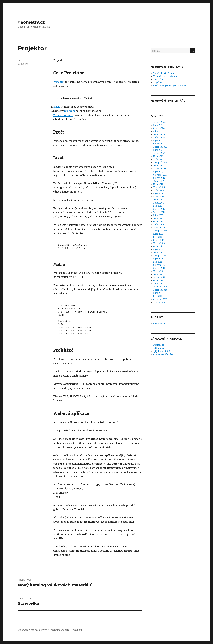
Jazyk (57, 107)
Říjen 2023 (158, 131)
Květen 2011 (159, 271)
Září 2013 (158, 237)
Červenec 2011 (160, 265)
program (70, 111)
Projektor (59, 82)
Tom (20, 60)
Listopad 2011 (160, 256)
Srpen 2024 (159, 128)
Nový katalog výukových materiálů (170, 86)
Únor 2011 (158, 281)
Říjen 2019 (158, 172)
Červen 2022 (159, 144)
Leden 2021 (159, 159)
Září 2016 (158, 206)
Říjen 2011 (158, 259)
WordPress (29, 630)
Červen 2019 (159, 178)
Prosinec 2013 (160, 228)
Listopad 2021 (160, 147)
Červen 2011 (159, 268)
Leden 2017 (159, 203)
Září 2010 (158, 296)
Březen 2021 (159, 153)
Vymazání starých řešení (165, 76)
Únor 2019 (158, 184)
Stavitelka (158, 79)
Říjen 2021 (158, 150)
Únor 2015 (158, 221)
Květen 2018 (159, 187)
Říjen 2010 (158, 293)
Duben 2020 (159, 166)
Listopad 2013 (160, 231)
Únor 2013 (158, 246)
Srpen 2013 (159, 240)
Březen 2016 (159, 212)
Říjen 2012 (158, 249)
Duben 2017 (159, 200)
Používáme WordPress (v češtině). (66, 630)
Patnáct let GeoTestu (163, 73)
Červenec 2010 (160, 299)
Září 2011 (157, 262)
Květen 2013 (159, 243)
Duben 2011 (159, 274)
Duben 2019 (159, 181)
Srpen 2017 (158, 197)
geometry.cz (31, 22)
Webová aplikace (63, 115)
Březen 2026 (159, 122)
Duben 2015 (159, 218)
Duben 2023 (159, 134)
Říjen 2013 (158, 234)
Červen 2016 (159, 209)
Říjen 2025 (158, 125)
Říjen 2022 (158, 141)
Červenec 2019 (160, 175)
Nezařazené (159, 324)
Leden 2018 (159, 190)
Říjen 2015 (158, 215)
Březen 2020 (159, 169)
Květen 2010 (159, 302)
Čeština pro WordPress (164, 354)
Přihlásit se (159, 345)
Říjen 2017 (158, 194)
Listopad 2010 (160, 290)
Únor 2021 (158, 156)
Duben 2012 (159, 253)
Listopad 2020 (160, 162)
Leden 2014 (159, 225)
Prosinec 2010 (160, 287)
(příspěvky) (161, 348)
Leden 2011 (159, 284)
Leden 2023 (159, 138)
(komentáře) (162, 351)
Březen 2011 (159, 277)
